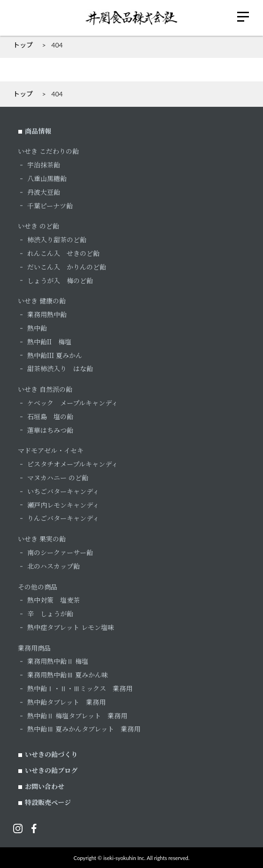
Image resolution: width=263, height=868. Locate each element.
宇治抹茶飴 (44, 165)
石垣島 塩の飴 (50, 416)
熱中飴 (37, 328)
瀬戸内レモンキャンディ (63, 505)
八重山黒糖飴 (47, 178)
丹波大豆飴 (44, 192)
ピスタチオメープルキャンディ (73, 464)
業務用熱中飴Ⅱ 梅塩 (58, 661)
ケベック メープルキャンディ (73, 403)
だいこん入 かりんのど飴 (67, 267)
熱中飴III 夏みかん (55, 355)
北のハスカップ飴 (54, 566)
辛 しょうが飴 (50, 613)
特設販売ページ (48, 802)
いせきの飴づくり (51, 754)
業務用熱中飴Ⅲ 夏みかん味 (68, 675)
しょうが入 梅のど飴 (60, 280)
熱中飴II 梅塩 (49, 342)
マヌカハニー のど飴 (58, 478)
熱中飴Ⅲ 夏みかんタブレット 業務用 (84, 729)
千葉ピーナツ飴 (50, 206)
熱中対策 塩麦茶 (54, 600)
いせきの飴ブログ (51, 770)
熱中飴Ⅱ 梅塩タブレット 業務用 (77, 716)
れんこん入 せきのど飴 (63, 253)
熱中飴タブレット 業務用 (66, 702)
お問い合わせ (45, 786)
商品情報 (38, 131)
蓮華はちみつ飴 (50, 430)
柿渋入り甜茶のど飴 (57, 239)
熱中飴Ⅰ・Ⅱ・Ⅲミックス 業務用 (80, 688)
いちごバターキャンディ (63, 491)
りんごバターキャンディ (63, 518)
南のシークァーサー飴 (60, 552)
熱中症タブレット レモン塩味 (71, 627)
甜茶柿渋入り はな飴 (60, 368)
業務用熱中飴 (47, 314)
